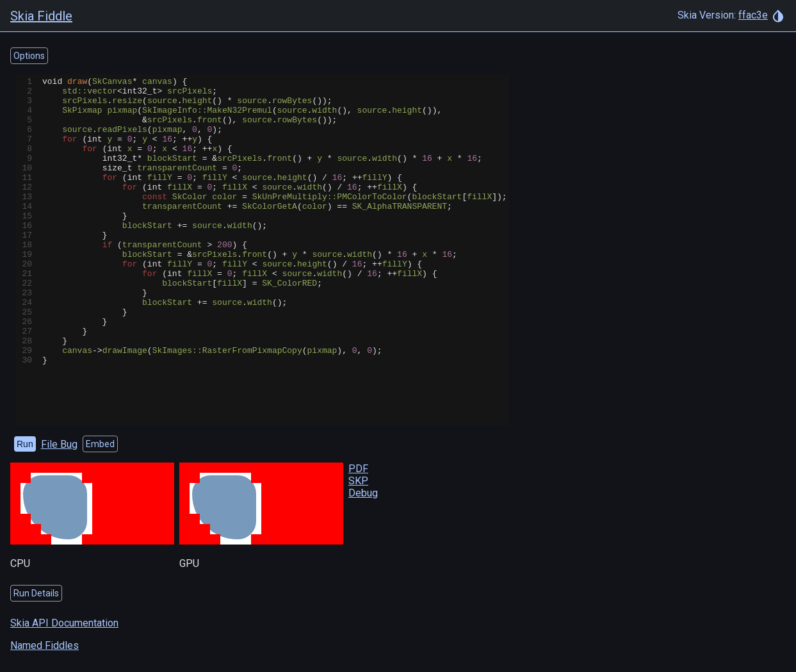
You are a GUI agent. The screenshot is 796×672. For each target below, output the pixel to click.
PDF (358, 469)
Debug (363, 493)
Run (25, 444)
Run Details (36, 593)
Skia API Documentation (64, 623)
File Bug (59, 444)
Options (29, 56)
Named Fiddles (45, 645)
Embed (100, 444)
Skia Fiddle (41, 16)
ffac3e (753, 15)
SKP (358, 481)
